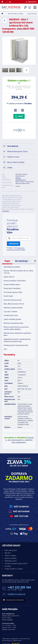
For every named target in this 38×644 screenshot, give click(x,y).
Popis (7, 261)
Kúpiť (21, 116)
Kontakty (8, 566)
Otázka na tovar (13, 157)
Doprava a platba (11, 558)
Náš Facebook (21, 507)
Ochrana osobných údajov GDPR (16, 563)
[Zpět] (5, 20)
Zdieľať (10, 168)
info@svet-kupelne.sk (16, 594)
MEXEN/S (18, 178)
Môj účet (8, 553)
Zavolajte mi (13, 244)
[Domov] (3, 2)
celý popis (6, 211)
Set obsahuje (22, 261)
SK (10, 2)
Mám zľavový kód (11, 550)
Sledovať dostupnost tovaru (17, 151)
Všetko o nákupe (10, 555)
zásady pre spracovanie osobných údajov (16, 249)
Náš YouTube (21, 516)
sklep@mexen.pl (21, 180)
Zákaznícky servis (11, 561)
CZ (7, 2)
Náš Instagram (21, 511)
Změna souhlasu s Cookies (14, 569)
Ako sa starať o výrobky (16, 162)
